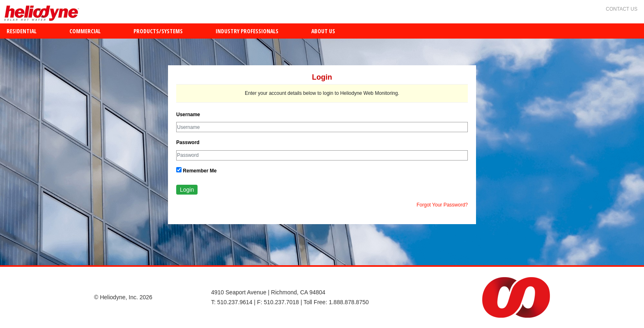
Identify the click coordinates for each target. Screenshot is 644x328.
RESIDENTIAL (22, 31)
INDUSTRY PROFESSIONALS (247, 31)
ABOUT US (323, 31)
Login (187, 190)
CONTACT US (622, 9)
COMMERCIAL (85, 31)
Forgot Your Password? (442, 205)
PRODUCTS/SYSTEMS (158, 31)
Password (188, 142)
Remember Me (196, 170)
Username (188, 115)
